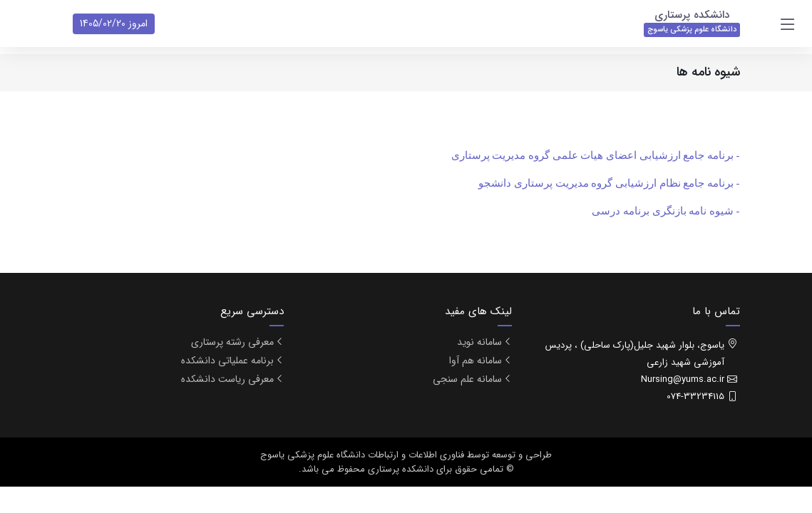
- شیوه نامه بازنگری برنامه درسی (665, 211)
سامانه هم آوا (476, 361)
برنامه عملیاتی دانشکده (227, 361)
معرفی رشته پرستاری (232, 342)
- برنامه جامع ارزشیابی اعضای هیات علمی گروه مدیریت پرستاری (596, 155)
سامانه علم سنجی (467, 379)
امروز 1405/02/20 (114, 24)
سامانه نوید (479, 342)
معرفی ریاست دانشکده (227, 379)
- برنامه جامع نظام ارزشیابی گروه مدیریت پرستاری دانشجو (609, 183)
